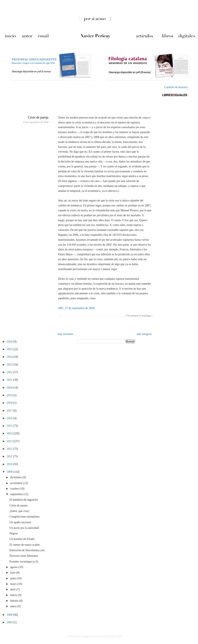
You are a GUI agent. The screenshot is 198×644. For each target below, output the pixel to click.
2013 (10, 441)
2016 (10, 418)
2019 (10, 395)
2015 (10, 426)
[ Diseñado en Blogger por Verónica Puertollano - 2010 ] (95, 636)
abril (13, 589)
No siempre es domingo (139, 316)
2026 (10, 342)
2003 (10, 622)
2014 (10, 433)
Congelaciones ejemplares (25, 517)
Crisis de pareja (38, 117)
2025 (10, 349)
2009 (10, 472)
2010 (10, 464)
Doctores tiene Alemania (24, 556)
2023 (10, 365)
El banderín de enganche (24, 500)
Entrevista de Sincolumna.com (27, 550)
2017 (10, 411)
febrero (15, 601)
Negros (14, 533)
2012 (10, 449)
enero (14, 606)
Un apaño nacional (20, 522)
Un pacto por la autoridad (24, 528)
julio (13, 573)
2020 (10, 388)
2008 (10, 615)
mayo (14, 584)
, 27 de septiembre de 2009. (77, 308)
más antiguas (144, 334)
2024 (10, 357)
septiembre (17, 494)
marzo (14, 595)
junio (13, 578)
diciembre (16, 477)
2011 (10, 456)
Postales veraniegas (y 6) (24, 562)
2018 (10, 403)
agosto (14, 567)
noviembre (17, 483)
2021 (10, 380)
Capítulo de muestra (176, 87)
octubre (15, 489)
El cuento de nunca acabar (25, 545)
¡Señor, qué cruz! (19, 511)
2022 (10, 372)
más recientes (65, 334)
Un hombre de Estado (22, 539)
